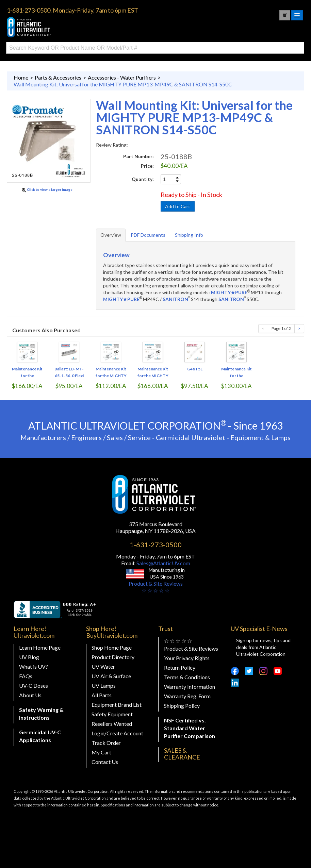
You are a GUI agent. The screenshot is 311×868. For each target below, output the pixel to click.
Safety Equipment (112, 714)
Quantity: (143, 179)
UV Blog (29, 657)
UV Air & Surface (111, 676)
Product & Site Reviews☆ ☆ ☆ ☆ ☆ (156, 587)
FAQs (26, 676)
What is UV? (34, 666)
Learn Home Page (40, 647)
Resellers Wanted (112, 724)
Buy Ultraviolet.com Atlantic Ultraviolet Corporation (58, 27)
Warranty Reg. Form (187, 696)
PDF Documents (148, 235)
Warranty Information (190, 687)
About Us (30, 695)
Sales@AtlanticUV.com (163, 563)
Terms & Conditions (187, 677)
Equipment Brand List (117, 705)
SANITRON (175, 299)
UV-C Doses (34, 686)
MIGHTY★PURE (229, 292)
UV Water (103, 666)
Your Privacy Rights (187, 658)
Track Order (106, 743)
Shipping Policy (182, 706)
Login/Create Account (117, 733)
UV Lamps (104, 686)
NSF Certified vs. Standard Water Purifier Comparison (190, 728)
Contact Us (105, 762)
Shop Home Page (112, 647)
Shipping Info (189, 235)
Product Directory (113, 657)
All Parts (102, 695)
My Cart (101, 752)
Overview (111, 235)
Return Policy (180, 667)
